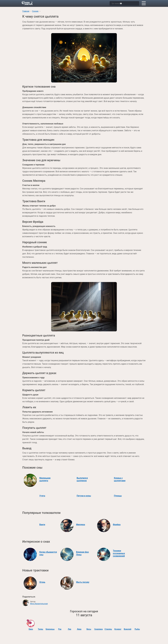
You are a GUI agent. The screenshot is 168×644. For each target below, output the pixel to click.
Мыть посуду (83, 582)
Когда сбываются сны (48, 553)
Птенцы (118, 496)
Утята (42, 496)
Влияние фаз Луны (82, 553)
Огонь (42, 582)
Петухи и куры (84, 496)
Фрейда (117, 525)
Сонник (35, 11)
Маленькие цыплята (45, 479)
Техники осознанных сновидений (119, 553)
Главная (26, 11)
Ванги (42, 525)
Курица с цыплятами (120, 479)
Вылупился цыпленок (82, 479)
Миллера (81, 525)
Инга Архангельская (39, 604)
